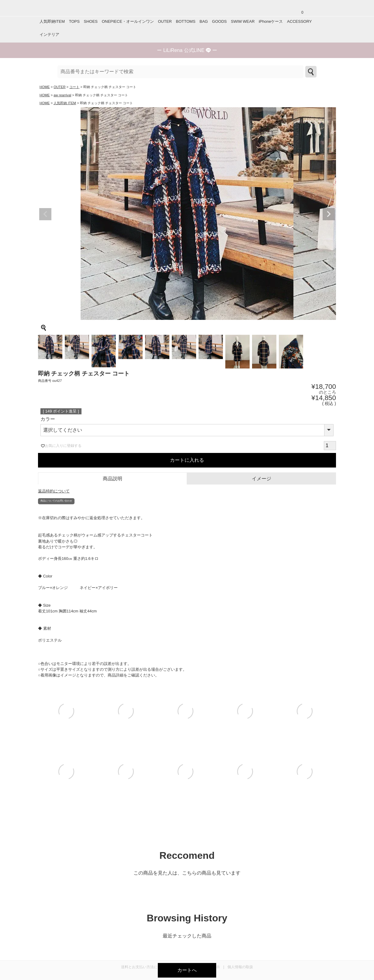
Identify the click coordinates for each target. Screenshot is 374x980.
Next (329, 214)
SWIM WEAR (243, 21)
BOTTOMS (186, 21)
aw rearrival (62, 95)
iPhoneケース (271, 21)
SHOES (91, 21)
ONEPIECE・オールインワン (128, 21)
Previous (45, 214)
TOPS (74, 21)
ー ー (187, 50)
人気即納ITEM (52, 21)
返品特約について (54, 491)
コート (74, 87)
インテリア (49, 34)
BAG (204, 21)
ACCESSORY (299, 21)
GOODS (219, 21)
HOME (45, 87)
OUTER (165, 21)
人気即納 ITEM (65, 103)
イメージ (261, 479)
